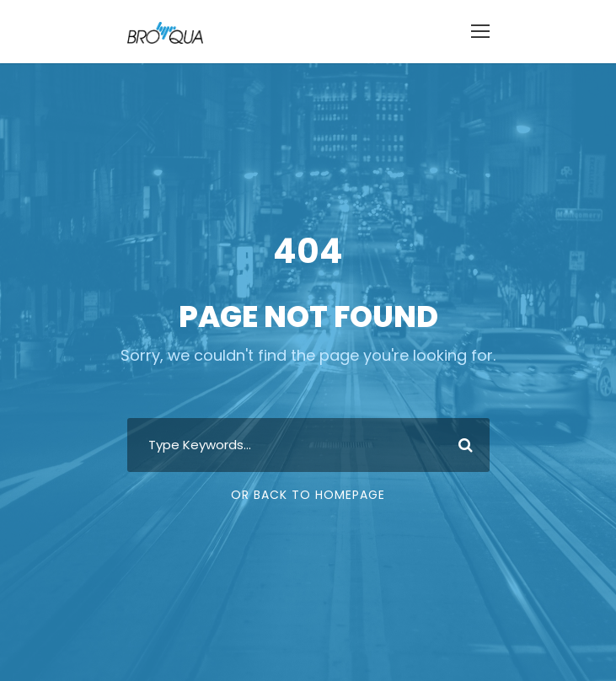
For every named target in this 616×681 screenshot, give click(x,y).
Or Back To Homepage (308, 495)
